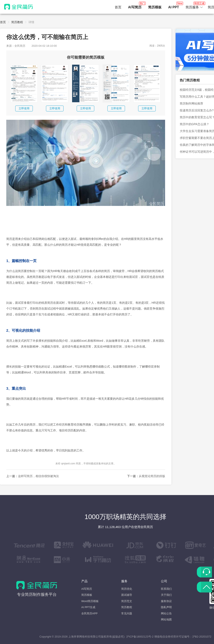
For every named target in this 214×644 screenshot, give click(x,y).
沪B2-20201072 (202, 637)
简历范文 (127, 601)
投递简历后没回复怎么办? (197, 110)
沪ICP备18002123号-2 (140, 637)
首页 (118, 7)
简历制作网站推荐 (191, 103)
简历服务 (194, 6)
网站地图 (166, 619)
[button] (194, 7)
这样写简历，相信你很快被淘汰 (38, 476)
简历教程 (17, 22)
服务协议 (166, 601)
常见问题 (127, 613)
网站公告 (166, 613)
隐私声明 (166, 607)
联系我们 (166, 589)
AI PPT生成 (88, 607)
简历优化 (127, 589)
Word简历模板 (90, 601)
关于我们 (166, 595)
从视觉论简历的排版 (152, 476)
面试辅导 (127, 595)
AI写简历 (87, 589)
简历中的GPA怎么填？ (194, 124)
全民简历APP (89, 613)
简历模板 (87, 595)
